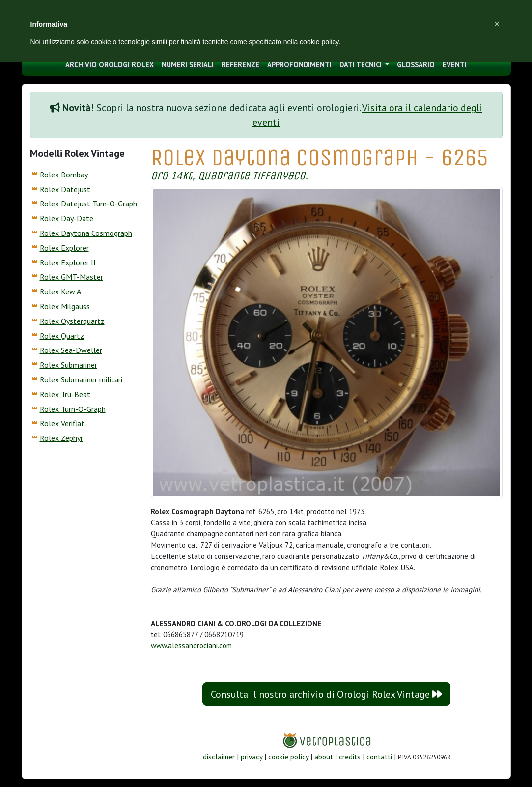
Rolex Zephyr (61, 438)
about (324, 757)
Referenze (240, 65)
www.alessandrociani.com (191, 646)
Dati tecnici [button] (362, 65)
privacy (252, 757)
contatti (379, 757)
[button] (497, 24)
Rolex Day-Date (67, 218)
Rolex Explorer (64, 248)
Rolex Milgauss (65, 306)
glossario (416, 65)
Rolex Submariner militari (81, 379)
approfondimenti (299, 65)
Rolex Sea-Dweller (71, 350)
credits (350, 757)
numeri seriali (188, 65)
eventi (455, 65)
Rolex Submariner (69, 365)
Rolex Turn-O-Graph (73, 409)
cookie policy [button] (319, 42)
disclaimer (219, 757)
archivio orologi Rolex (110, 65)
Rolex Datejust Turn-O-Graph (88, 204)
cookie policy (288, 757)
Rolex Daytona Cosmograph (86, 233)
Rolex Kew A (60, 291)
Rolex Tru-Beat (65, 394)
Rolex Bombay (64, 175)
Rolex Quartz (62, 336)
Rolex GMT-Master (71, 277)
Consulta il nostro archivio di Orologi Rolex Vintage (326, 694)
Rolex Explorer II (68, 262)
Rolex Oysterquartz (72, 321)
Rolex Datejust (65, 189)
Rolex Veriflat (62, 423)
